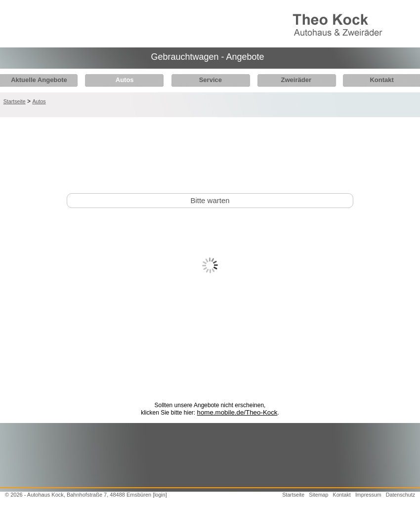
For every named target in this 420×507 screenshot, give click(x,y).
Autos (122, 80)
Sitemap (318, 495)
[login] (160, 495)
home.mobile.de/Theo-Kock (237, 412)
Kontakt (371, 80)
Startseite (15, 101)
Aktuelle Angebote (39, 80)
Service (205, 80)
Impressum (368, 495)
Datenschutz (400, 495)
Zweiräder (288, 80)
